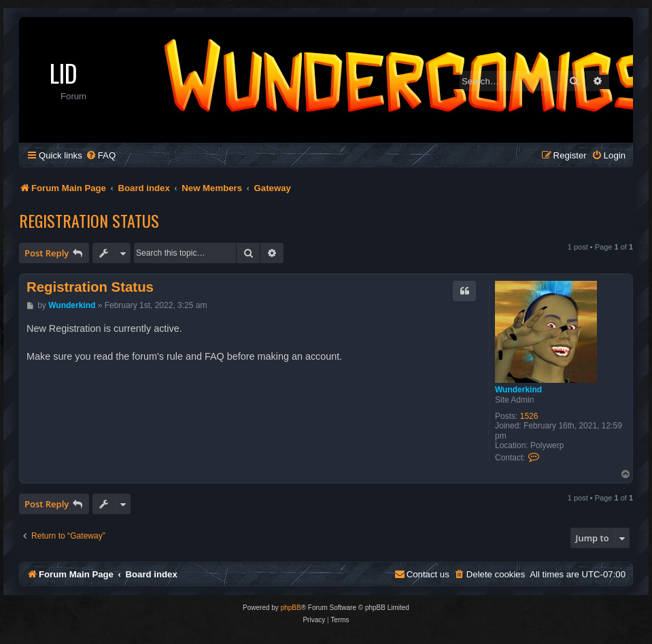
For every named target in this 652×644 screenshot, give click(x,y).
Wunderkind (518, 390)
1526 (529, 416)
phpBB (291, 608)
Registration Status (89, 220)
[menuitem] (101, 155)
